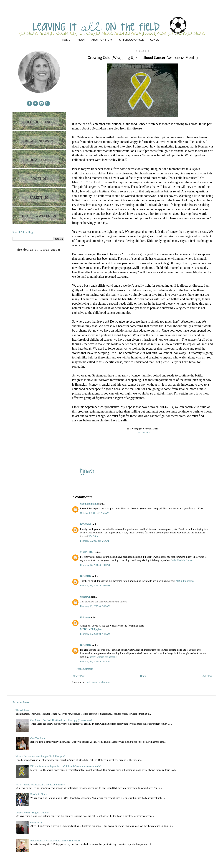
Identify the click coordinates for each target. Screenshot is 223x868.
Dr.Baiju (93, 536)
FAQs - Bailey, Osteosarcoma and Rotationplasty (40, 785)
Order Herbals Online (182, 560)
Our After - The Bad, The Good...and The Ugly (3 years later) (61, 720)
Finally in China (38, 794)
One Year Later (38, 738)
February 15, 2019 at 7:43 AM (95, 634)
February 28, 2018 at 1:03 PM (95, 586)
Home (143, 676)
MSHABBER (87, 552)
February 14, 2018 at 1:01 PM (95, 565)
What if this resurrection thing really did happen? (40, 756)
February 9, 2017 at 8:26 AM (95, 541)
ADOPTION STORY (102, 40)
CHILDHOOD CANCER (131, 40)
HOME (66, 40)
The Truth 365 (143, 432)
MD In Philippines (185, 581)
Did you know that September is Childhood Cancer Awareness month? (66, 766)
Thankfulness (22, 710)
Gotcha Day (36, 823)
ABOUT (81, 40)
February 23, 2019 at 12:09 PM (96, 662)
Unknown (85, 597)
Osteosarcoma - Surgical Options (32, 813)
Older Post (207, 676)
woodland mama (89, 504)
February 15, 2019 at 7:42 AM (95, 606)
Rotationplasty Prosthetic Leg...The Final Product (55, 841)
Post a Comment (85, 669)
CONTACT (155, 40)
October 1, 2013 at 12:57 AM (95, 513)
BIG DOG (86, 524)
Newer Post (79, 676)
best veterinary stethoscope (103, 657)
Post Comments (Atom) (98, 682)
